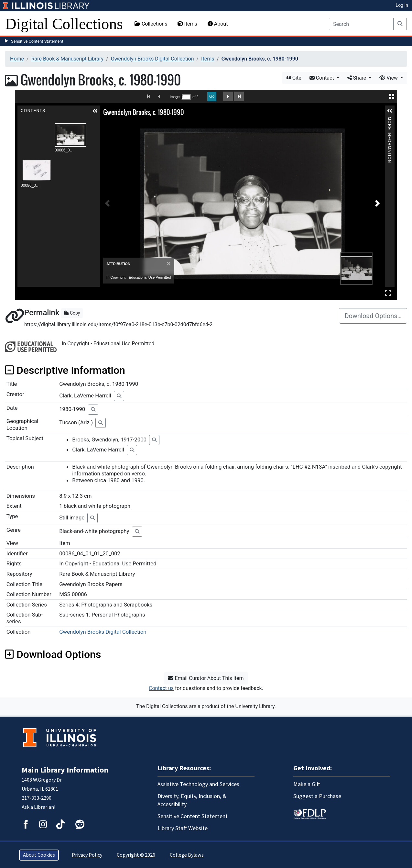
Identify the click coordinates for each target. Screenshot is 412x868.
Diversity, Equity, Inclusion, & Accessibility (192, 800)
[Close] (169, 264)
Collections (151, 24)
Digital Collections (64, 24)
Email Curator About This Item (206, 678)
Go (212, 96)
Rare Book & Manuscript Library (67, 59)
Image (175, 97)
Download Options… (373, 316)
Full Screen (388, 293)
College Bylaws (187, 855)
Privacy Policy (87, 855)
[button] (95, 111)
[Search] (361, 24)
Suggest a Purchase (317, 796)
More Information (389, 120)
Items (187, 24)
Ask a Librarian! (38, 807)
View (389, 78)
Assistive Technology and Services (198, 784)
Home (17, 59)
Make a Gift (307, 784)
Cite (294, 78)
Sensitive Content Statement (37, 41)
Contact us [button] (161, 688)
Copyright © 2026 (136, 855)
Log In (402, 5)
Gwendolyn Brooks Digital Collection (152, 59)
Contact (322, 78)
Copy (72, 313)
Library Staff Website (183, 828)
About (218, 24)
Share (358, 78)
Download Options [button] (53, 654)
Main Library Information (65, 770)
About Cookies (39, 855)
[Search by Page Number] (186, 97)
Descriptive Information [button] (65, 370)
